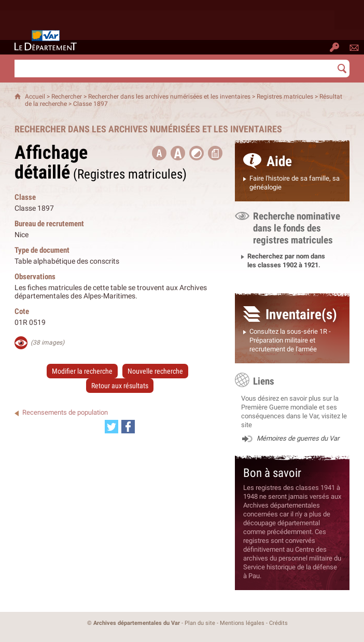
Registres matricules (285, 97)
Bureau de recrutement (49, 223)
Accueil (35, 97)
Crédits (278, 623)
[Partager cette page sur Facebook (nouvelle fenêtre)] (128, 427)
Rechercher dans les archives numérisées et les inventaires (169, 97)
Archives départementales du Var (137, 623)
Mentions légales (242, 623)
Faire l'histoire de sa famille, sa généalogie (295, 183)
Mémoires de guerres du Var (298, 438)
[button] (178, 153)
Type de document (42, 250)
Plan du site (200, 623)
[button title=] (159, 153)
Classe (25, 197)
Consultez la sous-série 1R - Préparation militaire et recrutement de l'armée (290, 340)
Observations (35, 276)
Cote (22, 311)
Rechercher (67, 97)
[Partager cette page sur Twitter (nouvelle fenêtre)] (111, 427)
